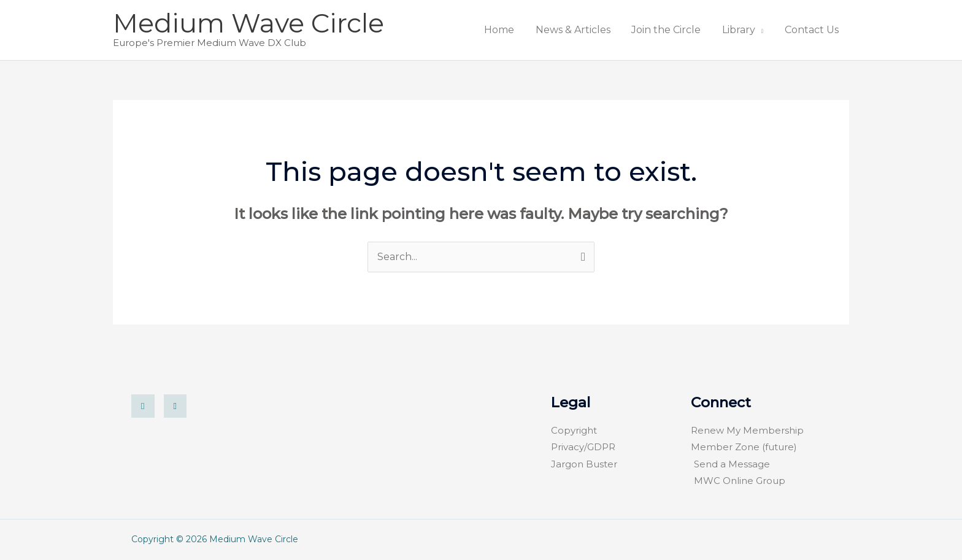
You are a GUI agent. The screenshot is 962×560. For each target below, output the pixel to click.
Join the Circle (691, 30)
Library (753, 30)
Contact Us (817, 30)
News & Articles (608, 30)
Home (544, 30)
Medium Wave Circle (248, 23)
